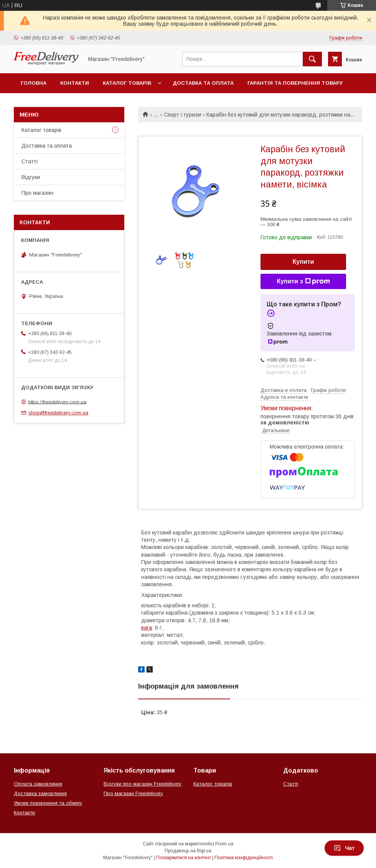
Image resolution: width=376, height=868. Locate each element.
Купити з (303, 281)
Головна (34, 83)
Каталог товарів (127, 83)
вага (147, 628)
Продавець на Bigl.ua (188, 851)
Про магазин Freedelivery (133, 793)
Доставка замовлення (40, 793)
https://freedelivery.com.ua (57, 402)
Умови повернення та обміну (48, 803)
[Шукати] (312, 59)
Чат (344, 848)
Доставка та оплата (203, 83)
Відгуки (31, 177)
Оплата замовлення (38, 784)
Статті (30, 161)
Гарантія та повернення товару (295, 83)
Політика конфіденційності (244, 858)
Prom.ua (224, 844)
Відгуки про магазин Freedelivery (143, 784)
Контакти (75, 83)
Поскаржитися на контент (184, 858)
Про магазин (37, 193)
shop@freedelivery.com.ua (58, 413)
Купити (303, 262)
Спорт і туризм (182, 115)
